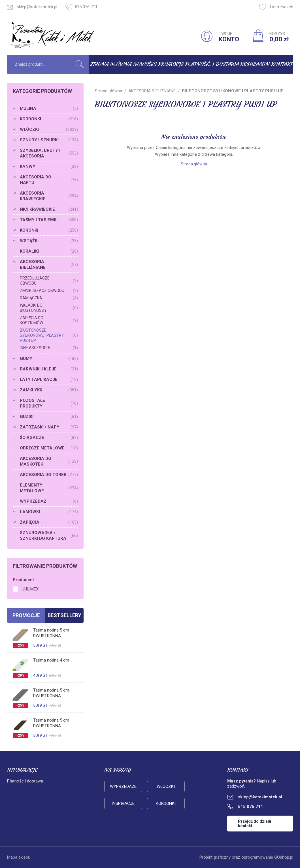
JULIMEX (30, 589)
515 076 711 (86, 7)
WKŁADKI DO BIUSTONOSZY (49, 308)
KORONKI (49, 230)
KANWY (49, 167)
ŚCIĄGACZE (49, 438)
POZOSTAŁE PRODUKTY (49, 403)
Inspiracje (123, 803)
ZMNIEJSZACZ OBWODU (49, 291)
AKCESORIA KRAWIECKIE (49, 196)
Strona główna (111, 64)
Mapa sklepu (19, 857)
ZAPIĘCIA (49, 522)
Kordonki (166, 803)
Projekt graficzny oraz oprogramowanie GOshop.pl (246, 857)
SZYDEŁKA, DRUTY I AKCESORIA (49, 153)
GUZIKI (49, 417)
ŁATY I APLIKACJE (49, 379)
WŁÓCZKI (49, 129)
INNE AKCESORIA (49, 348)
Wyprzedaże (123, 786)
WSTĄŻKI (49, 241)
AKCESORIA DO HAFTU (49, 180)
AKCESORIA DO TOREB (49, 475)
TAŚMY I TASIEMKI (49, 220)
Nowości (145, 64)
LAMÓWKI (49, 512)
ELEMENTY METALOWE (49, 488)
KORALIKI (49, 251)
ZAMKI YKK (49, 390)
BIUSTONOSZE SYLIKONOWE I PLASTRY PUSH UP (49, 335)
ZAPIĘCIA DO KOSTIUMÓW (49, 320)
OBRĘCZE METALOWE (49, 448)
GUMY (49, 359)
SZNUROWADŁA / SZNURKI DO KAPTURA (49, 536)
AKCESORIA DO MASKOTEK (49, 461)
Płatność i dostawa (212, 64)
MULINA (49, 108)
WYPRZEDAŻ (49, 501)
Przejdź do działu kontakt (255, 824)
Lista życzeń (276, 7)
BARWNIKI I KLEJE (49, 369)
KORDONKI (49, 119)
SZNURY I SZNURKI (49, 140)
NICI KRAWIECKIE (49, 209)
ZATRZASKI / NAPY (49, 427)
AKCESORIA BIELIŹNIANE (49, 265)
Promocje (171, 64)
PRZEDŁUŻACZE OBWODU (49, 281)
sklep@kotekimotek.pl (37, 7)
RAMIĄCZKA (49, 298)
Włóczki (166, 786)
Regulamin (255, 64)
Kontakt (282, 64)
